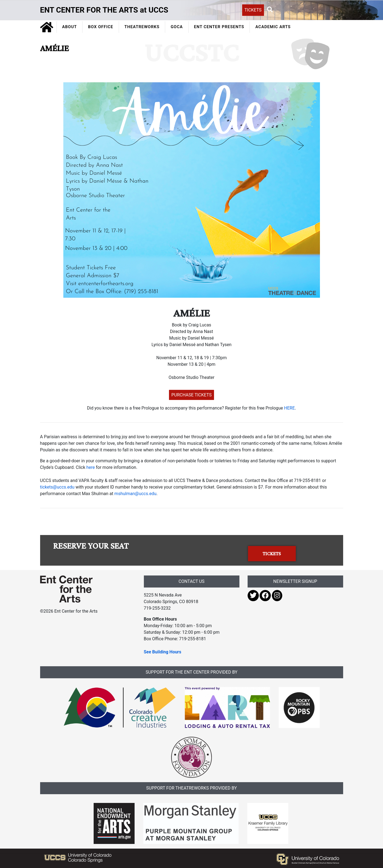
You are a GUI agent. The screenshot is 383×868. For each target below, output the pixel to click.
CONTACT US (191, 581)
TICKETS (253, 10)
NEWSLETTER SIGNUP (295, 581)
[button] (270, 10)
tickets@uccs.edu (57, 487)
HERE (290, 408)
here (90, 467)
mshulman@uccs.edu (135, 494)
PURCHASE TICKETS (192, 395)
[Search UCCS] (305, 10)
